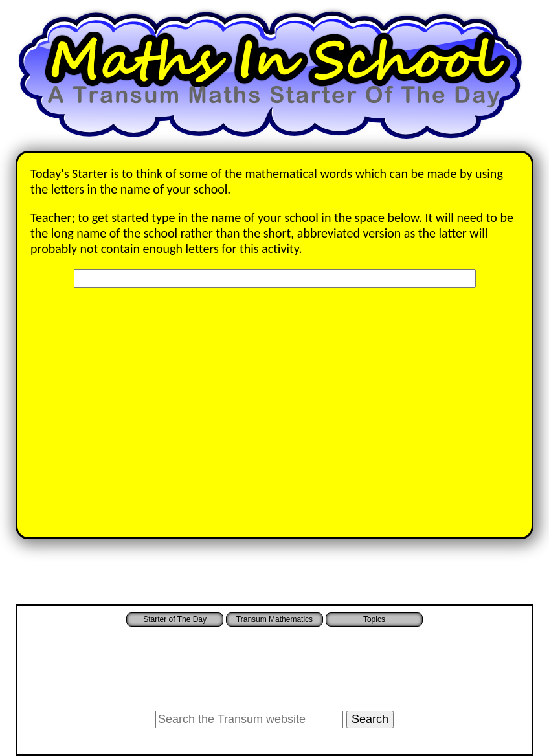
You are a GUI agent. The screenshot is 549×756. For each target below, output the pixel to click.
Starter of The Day (175, 619)
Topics (374, 619)
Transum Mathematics (274, 619)
